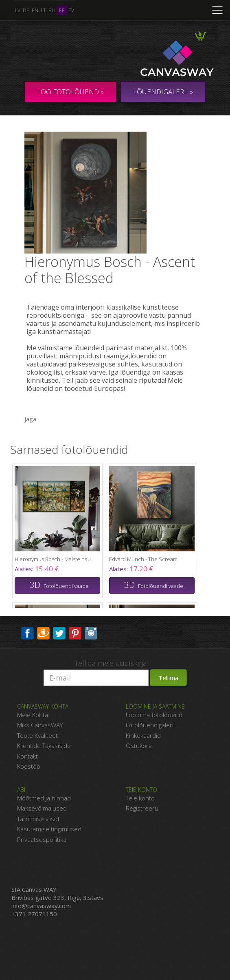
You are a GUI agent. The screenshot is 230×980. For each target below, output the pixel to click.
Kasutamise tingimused (49, 829)
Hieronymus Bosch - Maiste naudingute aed (55, 559)
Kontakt (27, 756)
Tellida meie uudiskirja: (111, 663)
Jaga (30, 419)
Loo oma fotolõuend (154, 715)
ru (52, 10)
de (26, 10)
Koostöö (29, 766)
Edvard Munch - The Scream (143, 559)
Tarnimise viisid (38, 819)
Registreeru (142, 808)
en (35, 10)
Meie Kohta (33, 715)
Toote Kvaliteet (37, 735)
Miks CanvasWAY (40, 725)
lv (18, 10)
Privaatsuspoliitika (42, 839)
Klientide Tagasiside (44, 746)
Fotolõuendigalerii (150, 725)
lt (43, 10)
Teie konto (140, 798)
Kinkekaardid (143, 735)
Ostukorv (139, 746)
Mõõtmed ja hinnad (44, 798)
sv (71, 10)
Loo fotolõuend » (70, 92)
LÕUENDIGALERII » (163, 92)
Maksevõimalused (42, 808)
